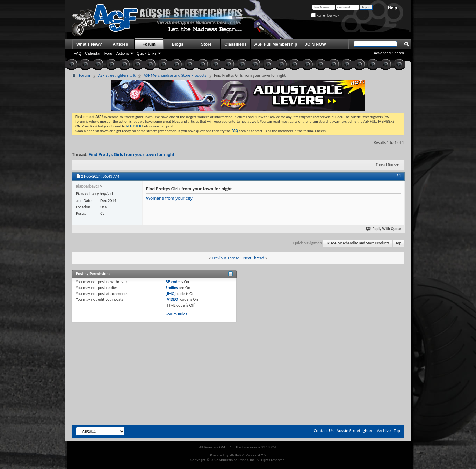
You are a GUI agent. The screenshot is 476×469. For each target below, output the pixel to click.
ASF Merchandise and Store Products (175, 75)
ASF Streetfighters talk (117, 75)
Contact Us (323, 430)
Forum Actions (117, 53)
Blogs (178, 44)
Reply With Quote (384, 229)
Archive (384, 430)
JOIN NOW (315, 44)
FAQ (78, 53)
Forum (149, 44)
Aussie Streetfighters (355, 430)
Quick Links (147, 53)
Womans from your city (169, 198)
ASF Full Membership (276, 44)
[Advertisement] (238, 341)
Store (206, 44)
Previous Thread (226, 258)
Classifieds (235, 44)
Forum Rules (176, 314)
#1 (399, 176)
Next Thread (254, 258)
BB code (173, 282)
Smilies (172, 288)
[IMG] (171, 294)
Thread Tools (386, 165)
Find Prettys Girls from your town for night (132, 155)
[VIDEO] (172, 299)
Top (398, 243)
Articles (120, 44)
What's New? (89, 44)
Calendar (93, 53)
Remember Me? (325, 16)
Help (392, 8)
